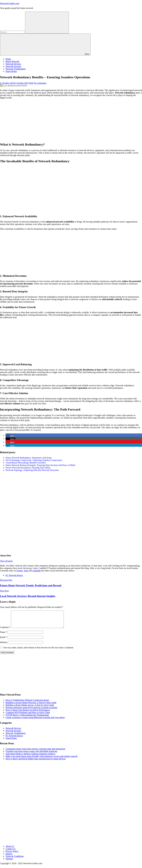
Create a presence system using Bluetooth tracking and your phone (35, 721)
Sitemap (9, 862)
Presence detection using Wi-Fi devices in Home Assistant (31, 711)
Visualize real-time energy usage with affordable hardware (31, 755)
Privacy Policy (12, 855)
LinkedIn (37, 571)
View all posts (6, 561)
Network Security (13, 66)
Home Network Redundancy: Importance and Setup (29, 458)
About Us (10, 850)
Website (4, 646)
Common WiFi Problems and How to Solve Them (28, 716)
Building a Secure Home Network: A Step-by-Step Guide (31, 706)
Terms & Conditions (15, 860)
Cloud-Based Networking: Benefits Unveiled (26, 463)
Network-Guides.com (10, 3)
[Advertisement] (71, 121)
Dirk (31, 83)
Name (3, 635)
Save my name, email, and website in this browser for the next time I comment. (39, 651)
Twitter (19, 571)
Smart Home (11, 71)
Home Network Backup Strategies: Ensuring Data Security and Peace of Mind (40, 465)
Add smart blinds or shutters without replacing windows (31, 757)
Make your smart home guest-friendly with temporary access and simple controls (42, 760)
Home (8, 59)
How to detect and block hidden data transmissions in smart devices (36, 762)
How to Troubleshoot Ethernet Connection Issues (27, 703)
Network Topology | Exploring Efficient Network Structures (32, 470)
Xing (26, 571)
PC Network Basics (14, 575)
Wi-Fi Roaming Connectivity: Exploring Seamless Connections (34, 460)
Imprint (9, 857)
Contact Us (11, 852)
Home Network (12, 61)
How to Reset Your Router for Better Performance (28, 713)
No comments (40, 83)
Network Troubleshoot (16, 69)
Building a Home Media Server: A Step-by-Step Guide (30, 708)
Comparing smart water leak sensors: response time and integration (35, 752)
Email (3, 641)
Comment (5, 631)
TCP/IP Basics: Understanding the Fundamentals (27, 718)
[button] (10, 435)
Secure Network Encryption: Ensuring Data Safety (28, 468)
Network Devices (13, 64)
